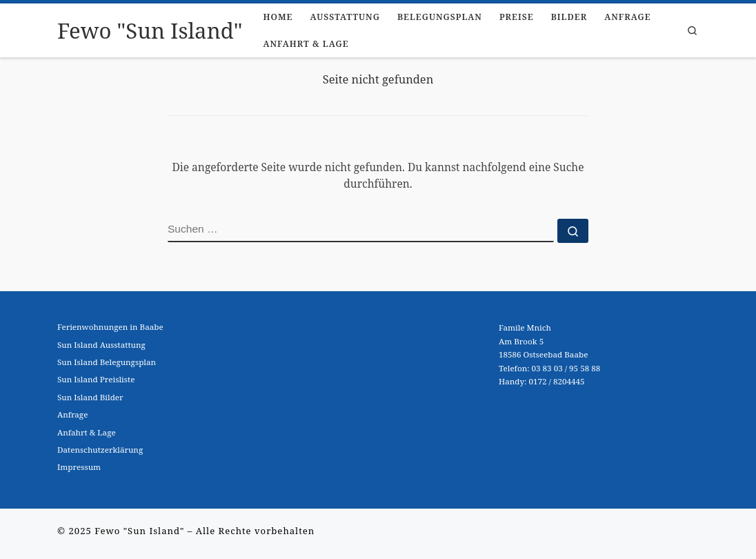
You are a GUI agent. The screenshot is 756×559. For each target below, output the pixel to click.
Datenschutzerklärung (100, 450)
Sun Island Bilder (90, 397)
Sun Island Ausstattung (101, 345)
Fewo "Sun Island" (139, 531)
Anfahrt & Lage (87, 432)
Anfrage (72, 414)
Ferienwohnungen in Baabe (110, 327)
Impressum (79, 467)
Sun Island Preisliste (96, 379)
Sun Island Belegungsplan (107, 362)
